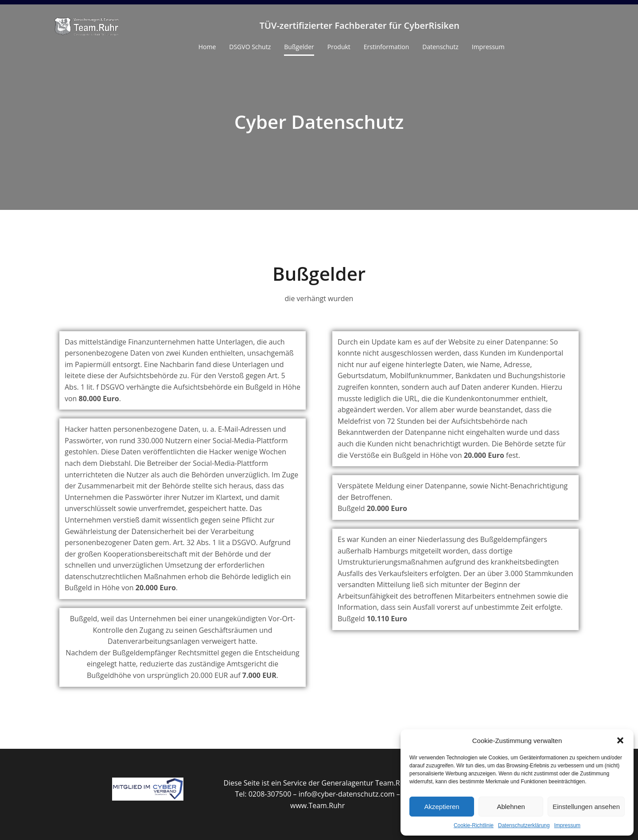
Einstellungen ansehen (586, 807)
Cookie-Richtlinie (474, 825)
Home (207, 47)
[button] (620, 740)
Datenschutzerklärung (524, 825)
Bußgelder (299, 47)
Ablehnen (511, 807)
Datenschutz (440, 47)
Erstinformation (386, 47)
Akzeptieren (442, 807)
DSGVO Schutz (250, 47)
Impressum (567, 825)
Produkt (339, 47)
